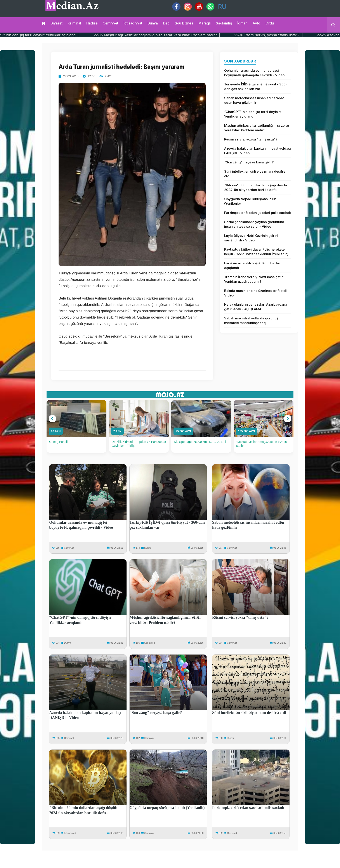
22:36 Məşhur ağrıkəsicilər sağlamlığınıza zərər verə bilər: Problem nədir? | (188, 35)
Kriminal (74, 23)
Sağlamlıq (224, 23)
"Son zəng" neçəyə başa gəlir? (249, 162)
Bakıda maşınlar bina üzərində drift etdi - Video (257, 293)
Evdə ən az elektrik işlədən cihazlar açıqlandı (252, 265)
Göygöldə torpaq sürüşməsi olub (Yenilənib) (250, 201)
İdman (242, 23)
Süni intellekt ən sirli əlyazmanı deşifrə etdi (255, 174)
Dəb (166, 23)
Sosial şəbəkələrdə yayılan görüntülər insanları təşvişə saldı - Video (254, 224)
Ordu (270, 23)
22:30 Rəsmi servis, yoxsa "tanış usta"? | (300, 35)
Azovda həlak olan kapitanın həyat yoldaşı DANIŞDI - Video (258, 151)
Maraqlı (205, 23)
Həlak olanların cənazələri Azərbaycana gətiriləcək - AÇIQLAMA (256, 307)
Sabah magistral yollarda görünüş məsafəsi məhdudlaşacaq (251, 321)
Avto (256, 23)
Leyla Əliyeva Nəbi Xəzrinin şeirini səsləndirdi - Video (251, 238)
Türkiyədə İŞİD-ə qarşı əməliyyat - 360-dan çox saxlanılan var (256, 87)
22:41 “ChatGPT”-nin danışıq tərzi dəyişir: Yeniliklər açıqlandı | (60, 35)
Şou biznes (184, 23)
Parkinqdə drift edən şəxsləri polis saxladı (258, 213)
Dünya (153, 23)
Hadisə (92, 23)
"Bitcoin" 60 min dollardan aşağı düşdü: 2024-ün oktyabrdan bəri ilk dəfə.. (256, 187)
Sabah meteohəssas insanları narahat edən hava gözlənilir (254, 100)
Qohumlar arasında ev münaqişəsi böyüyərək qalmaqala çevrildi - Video (254, 73)
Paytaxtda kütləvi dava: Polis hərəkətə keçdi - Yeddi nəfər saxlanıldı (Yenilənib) (256, 252)
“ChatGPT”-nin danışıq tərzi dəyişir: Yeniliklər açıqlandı (252, 114)
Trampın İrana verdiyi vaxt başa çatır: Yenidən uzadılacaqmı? (254, 279)
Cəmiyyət (110, 23)
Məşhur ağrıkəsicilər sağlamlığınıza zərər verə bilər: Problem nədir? (257, 128)
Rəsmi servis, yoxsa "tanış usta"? (251, 139)
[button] (52, 419)
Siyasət (57, 23)
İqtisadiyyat (133, 23)
